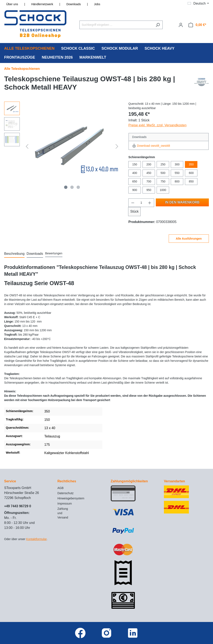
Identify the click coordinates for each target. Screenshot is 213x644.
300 (177, 164)
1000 (163, 190)
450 (149, 173)
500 (163, 173)
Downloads (74, 4)
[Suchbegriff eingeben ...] (116, 25)
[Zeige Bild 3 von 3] (78, 187)
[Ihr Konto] (181, 25)
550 (177, 173)
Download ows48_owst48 (151, 146)
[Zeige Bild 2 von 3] (72, 187)
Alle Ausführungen (189, 239)
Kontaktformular (36, 539)
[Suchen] (158, 25)
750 (163, 181)
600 (191, 173)
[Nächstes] (117, 146)
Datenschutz (66, 493)
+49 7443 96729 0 (18, 506)
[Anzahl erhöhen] (150, 203)
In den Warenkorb (182, 202)
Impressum (65, 504)
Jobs (97, 4)
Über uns (12, 4)
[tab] (14, 254)
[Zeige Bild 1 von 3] (66, 187)
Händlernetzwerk (42, 4)
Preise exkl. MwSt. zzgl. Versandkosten (157, 125)
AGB (61, 488)
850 (191, 181)
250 (163, 164)
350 (191, 164)
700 (149, 181)
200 (149, 164)
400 (135, 173)
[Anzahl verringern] (133, 203)
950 (149, 190)
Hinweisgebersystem (71, 498)
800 (177, 181)
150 (135, 164)
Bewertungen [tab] (54, 253)
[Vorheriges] (27, 146)
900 (135, 190)
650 (135, 181)
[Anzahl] (141, 203)
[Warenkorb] (197, 25)
